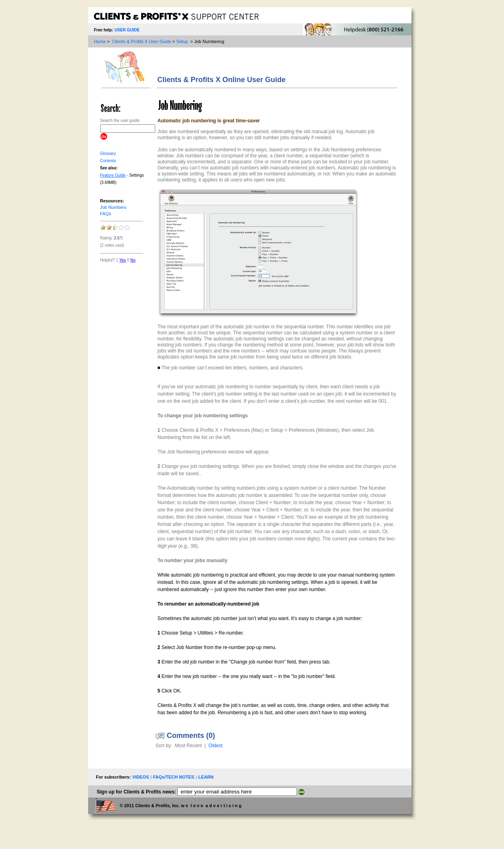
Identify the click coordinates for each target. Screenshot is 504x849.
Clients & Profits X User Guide (141, 41)
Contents (108, 161)
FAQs (106, 214)
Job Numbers (113, 207)
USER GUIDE (127, 30)
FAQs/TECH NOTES (174, 777)
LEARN (206, 777)
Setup (182, 41)
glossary (108, 154)
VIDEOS (141, 777)
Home (100, 41)
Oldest (215, 746)
